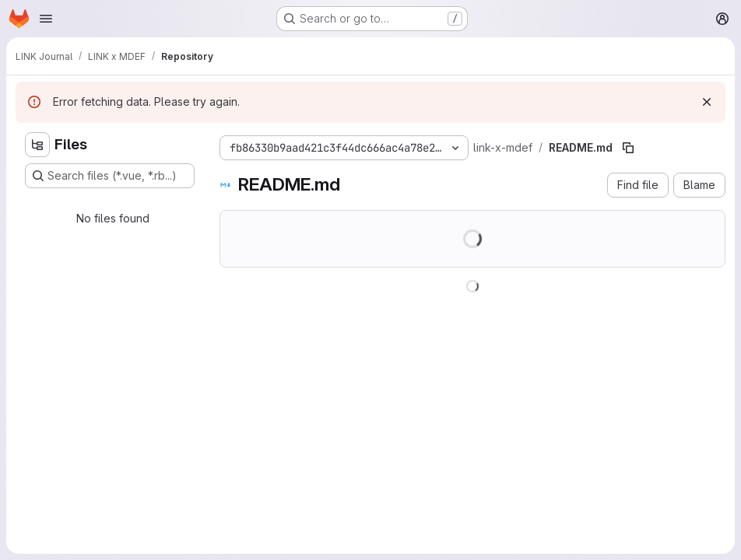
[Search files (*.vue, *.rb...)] (110, 176)
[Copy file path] (628, 148)
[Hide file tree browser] (37, 145)
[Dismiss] (707, 102)
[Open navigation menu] (46, 19)
